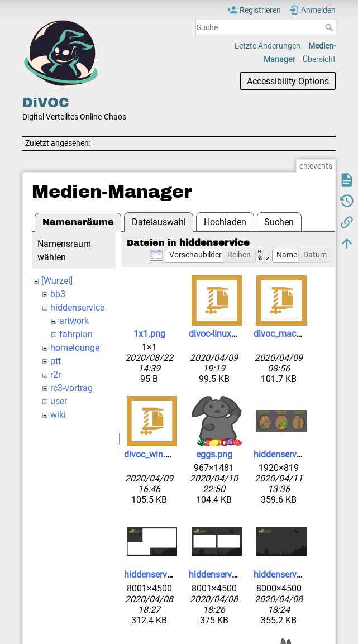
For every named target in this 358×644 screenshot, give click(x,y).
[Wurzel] (57, 281)
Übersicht (319, 59)
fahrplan (76, 334)
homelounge (75, 348)
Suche (330, 27)
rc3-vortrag (71, 388)
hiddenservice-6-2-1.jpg (299, 454)
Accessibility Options (288, 81)
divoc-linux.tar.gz (222, 334)
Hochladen (225, 222)
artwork (74, 321)
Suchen (279, 222)
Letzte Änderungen (268, 46)
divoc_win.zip (151, 454)
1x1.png (149, 334)
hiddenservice (77, 307)
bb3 (58, 294)
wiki (58, 415)
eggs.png (214, 454)
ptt (56, 361)
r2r (56, 375)
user (59, 401)
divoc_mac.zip (282, 334)
